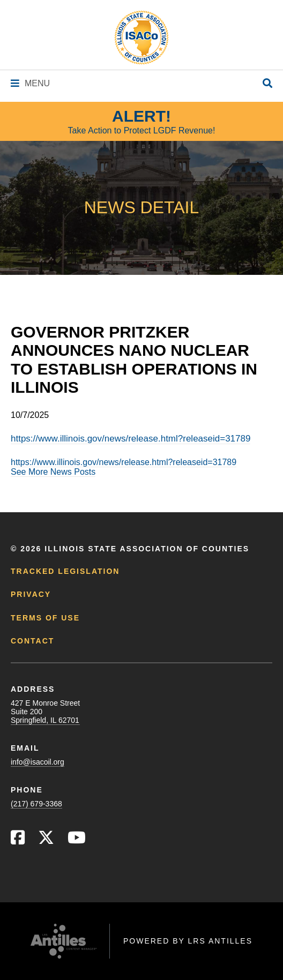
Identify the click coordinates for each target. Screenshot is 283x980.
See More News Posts (53, 472)
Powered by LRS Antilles (188, 941)
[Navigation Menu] (30, 83)
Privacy (31, 594)
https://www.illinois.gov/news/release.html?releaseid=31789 (131, 439)
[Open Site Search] (267, 84)
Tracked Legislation (65, 571)
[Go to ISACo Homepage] (141, 38)
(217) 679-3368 (36, 804)
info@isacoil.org (38, 762)
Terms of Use (45, 618)
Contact (32, 641)
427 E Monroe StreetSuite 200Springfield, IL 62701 (45, 712)
